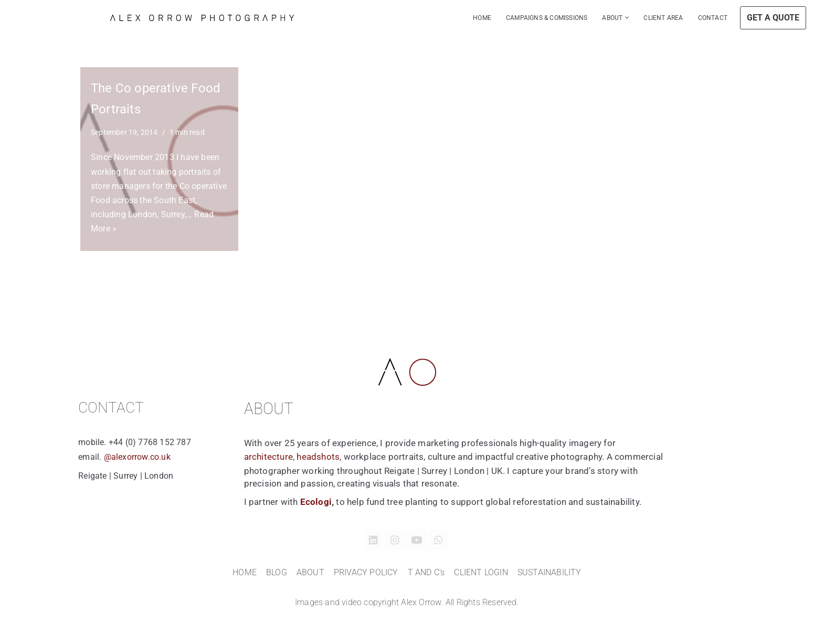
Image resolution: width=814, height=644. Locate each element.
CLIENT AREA (663, 18)
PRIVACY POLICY (366, 572)
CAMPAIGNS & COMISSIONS (547, 18)
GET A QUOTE (773, 18)
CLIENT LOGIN (481, 572)
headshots (318, 457)
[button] (627, 18)
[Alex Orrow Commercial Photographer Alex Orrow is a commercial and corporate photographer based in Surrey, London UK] (202, 18)
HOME (482, 18)
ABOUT (310, 572)
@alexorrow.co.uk (136, 457)
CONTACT (713, 18)
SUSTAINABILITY (549, 572)
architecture (268, 457)
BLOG (277, 572)
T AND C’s (426, 572)
